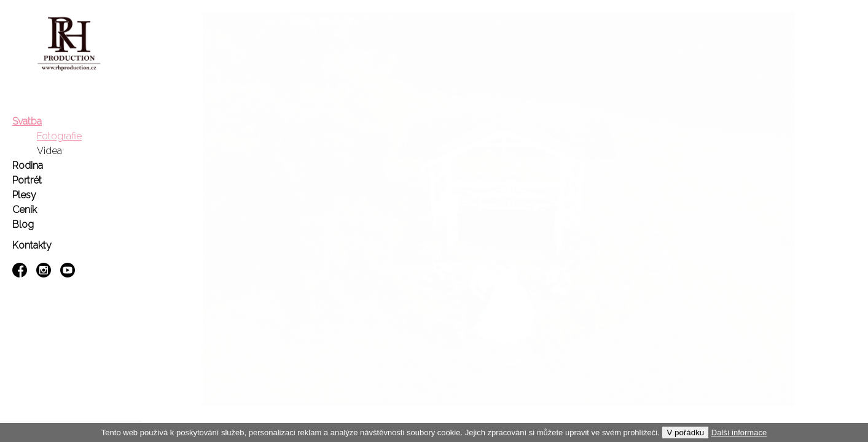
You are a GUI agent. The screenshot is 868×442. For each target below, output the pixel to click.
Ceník (25, 210)
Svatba (27, 121)
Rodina (28, 165)
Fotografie (59, 136)
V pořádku (685, 432)
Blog (23, 224)
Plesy (24, 195)
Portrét (27, 180)
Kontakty (32, 245)
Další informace (739, 432)
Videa (49, 151)
